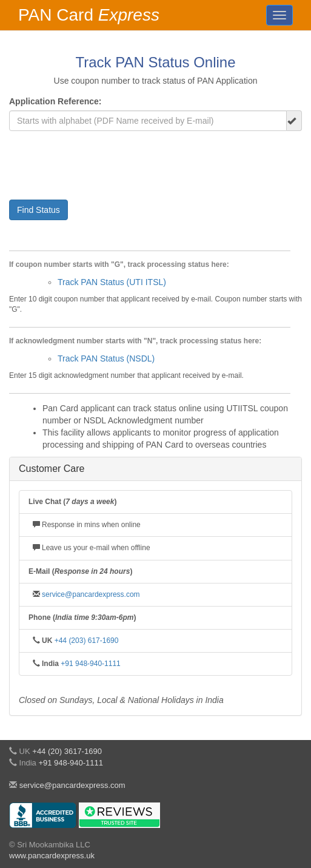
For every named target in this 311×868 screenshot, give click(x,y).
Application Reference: (55, 101)
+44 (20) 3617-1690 (67, 751)
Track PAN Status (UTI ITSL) (112, 282)
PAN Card (89, 15)
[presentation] (101, 164)
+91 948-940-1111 (90, 664)
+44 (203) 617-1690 (87, 641)
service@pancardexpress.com (91, 594)
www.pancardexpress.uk (52, 856)
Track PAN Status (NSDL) (106, 358)
